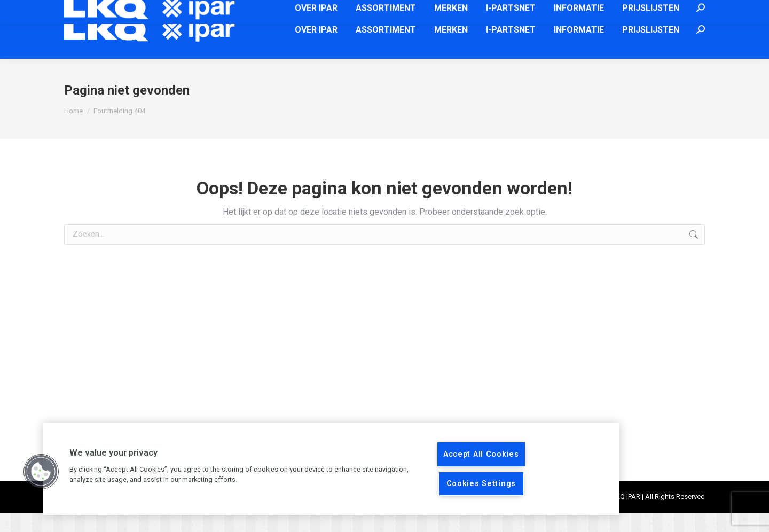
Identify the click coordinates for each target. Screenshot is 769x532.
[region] (331, 469)
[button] (41, 472)
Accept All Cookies (481, 454)
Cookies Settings (481, 484)
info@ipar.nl (475, 10)
